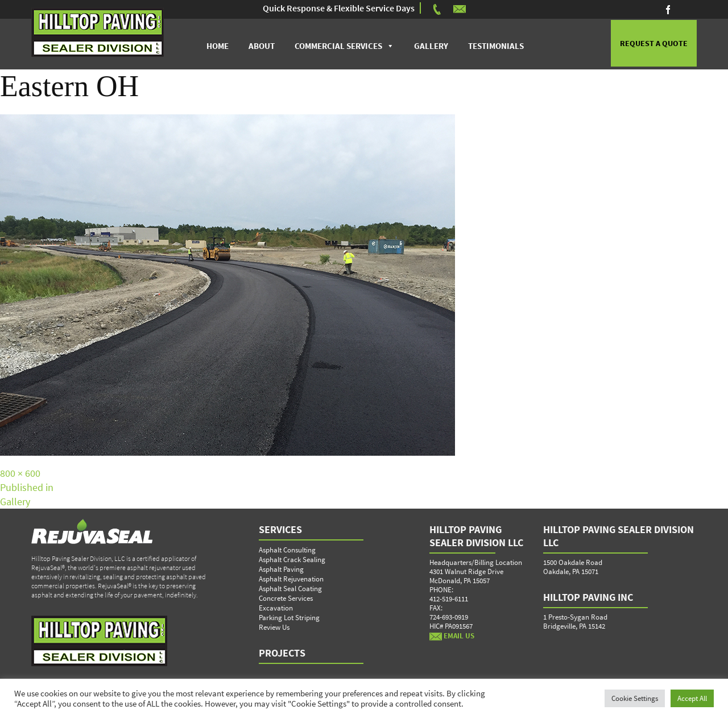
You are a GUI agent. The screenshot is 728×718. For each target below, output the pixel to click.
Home (217, 46)
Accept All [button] (692, 698)
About (261, 46)
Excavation (276, 608)
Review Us (274, 628)
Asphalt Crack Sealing (292, 560)
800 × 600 (20, 474)
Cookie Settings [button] (635, 698)
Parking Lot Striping (289, 618)
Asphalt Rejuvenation (291, 579)
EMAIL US (452, 636)
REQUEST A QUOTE (653, 44)
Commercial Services (338, 46)
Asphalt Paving (281, 570)
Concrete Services (286, 599)
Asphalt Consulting (287, 550)
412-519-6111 (449, 599)
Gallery (431, 46)
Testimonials (495, 46)
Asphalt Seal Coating (290, 589)
